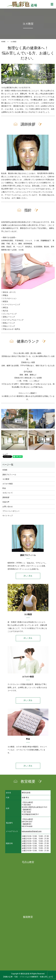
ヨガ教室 (6, 479)
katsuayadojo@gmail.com (32, 831)
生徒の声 (6, 502)
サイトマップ (8, 516)
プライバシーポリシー (11, 511)
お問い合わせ (8, 507)
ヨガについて (8, 493)
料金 (4, 488)
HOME (3, 42)
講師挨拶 (6, 497)
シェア (5, 454)
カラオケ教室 (8, 484)
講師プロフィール (9, 475)
